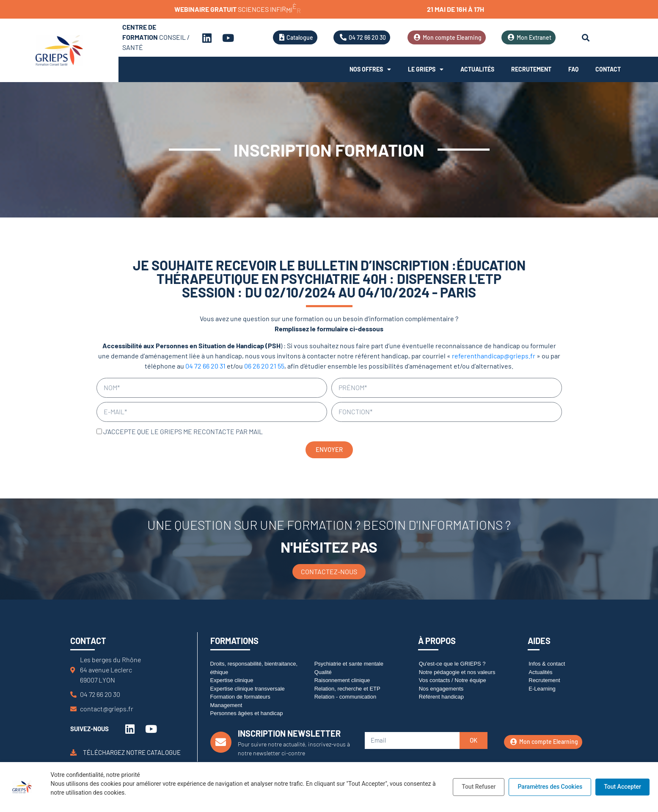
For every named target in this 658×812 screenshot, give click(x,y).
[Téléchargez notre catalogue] (73, 753)
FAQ (573, 69)
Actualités (477, 69)
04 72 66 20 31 (205, 366)
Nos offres (370, 69)
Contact (608, 69)
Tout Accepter (622, 787)
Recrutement (531, 69)
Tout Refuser (479, 787)
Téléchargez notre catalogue (132, 752)
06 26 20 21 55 (264, 366)
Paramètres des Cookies (550, 787)
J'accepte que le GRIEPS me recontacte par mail (183, 431)
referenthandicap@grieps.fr (494, 356)
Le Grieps (426, 69)
